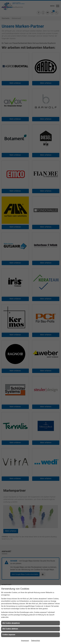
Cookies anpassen (9, 635)
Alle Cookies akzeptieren (11, 623)
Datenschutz (36, 641)
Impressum (25, 641)
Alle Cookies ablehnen (10, 629)
